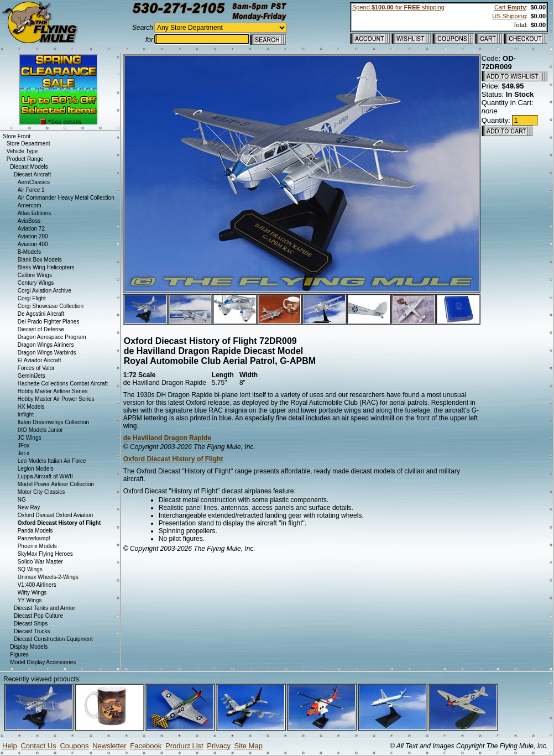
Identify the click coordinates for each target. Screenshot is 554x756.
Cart (510, 7)
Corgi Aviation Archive (45, 291)
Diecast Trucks (32, 631)
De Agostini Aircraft (41, 314)
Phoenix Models (37, 546)
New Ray (29, 507)
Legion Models (36, 469)
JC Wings (30, 438)
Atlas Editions (35, 213)
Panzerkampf (34, 538)
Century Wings (36, 283)
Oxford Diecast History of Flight (173, 459)
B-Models (29, 252)
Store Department (28, 144)
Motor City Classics (41, 492)
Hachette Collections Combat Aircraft (63, 384)
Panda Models (35, 531)
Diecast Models (29, 167)
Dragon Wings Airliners (46, 345)
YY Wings (30, 600)
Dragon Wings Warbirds (47, 353)
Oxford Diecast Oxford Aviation (56, 515)
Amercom (30, 205)
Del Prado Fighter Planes (49, 322)
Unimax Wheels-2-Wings (48, 577)
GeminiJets (32, 376)
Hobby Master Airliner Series (53, 391)
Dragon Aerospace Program (52, 337)
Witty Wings (32, 593)
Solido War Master (40, 562)
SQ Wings (30, 569)
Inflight (26, 415)
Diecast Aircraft (32, 174)
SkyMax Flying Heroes (45, 554)
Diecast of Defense (41, 329)
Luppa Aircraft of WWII (45, 476)
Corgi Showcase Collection (51, 306)
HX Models (31, 407)
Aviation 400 (33, 244)
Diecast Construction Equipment (53, 639)
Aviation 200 (33, 236)
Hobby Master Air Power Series (56, 399)
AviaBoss (29, 221)
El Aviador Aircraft (40, 360)
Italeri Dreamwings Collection (54, 422)
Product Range (25, 159)
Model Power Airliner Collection (56, 484)
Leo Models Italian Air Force (52, 461)
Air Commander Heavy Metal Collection (66, 198)
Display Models (29, 647)
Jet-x (24, 453)
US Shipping (509, 16)
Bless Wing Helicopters (46, 267)
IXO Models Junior (40, 430)
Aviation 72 (31, 229)
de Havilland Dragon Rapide (167, 438)
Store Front (17, 136)
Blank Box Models (40, 260)
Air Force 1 (31, 190)
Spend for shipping (398, 7)
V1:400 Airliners (37, 585)
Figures (19, 655)
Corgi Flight (32, 298)
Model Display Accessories (43, 662)
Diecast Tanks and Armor (45, 608)
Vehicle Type (22, 151)
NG (22, 500)
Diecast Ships (31, 624)
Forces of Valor (36, 368)
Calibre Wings (35, 275)
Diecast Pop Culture (38, 616)
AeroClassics (34, 182)
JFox (24, 445)
